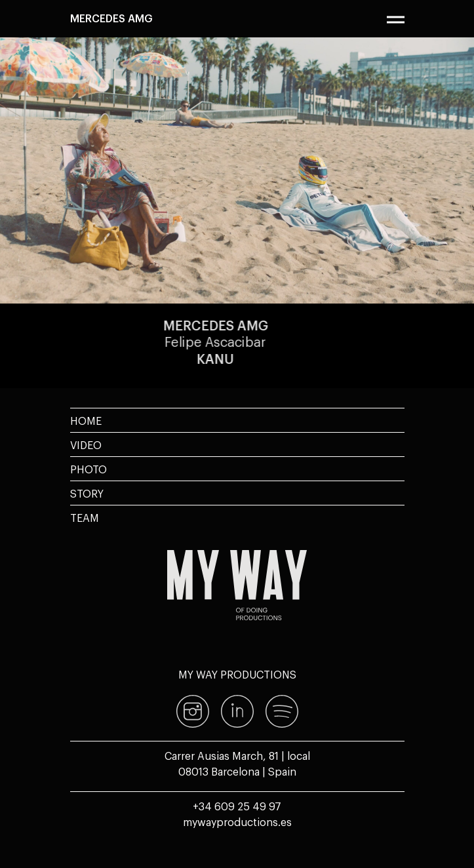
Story (87, 493)
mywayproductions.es (237, 821)
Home (86, 420)
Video (86, 444)
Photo (89, 469)
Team (85, 517)
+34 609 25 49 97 (237, 806)
